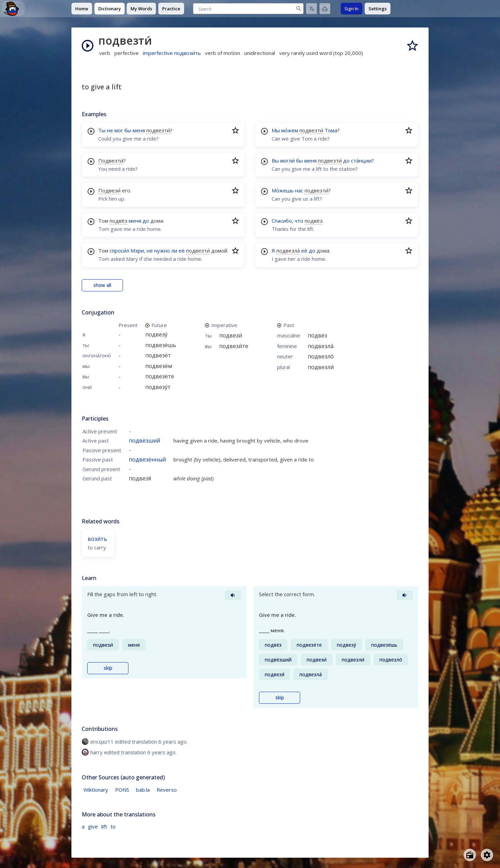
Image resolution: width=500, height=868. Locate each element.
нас (299, 190)
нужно (162, 251)
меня (139, 130)
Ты (102, 130)
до (146, 221)
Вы (275, 160)
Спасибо (282, 221)
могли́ (287, 160)
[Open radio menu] (470, 855)
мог (119, 130)
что (299, 221)
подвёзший (144, 441)
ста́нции (361, 160)
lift (104, 826)
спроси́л (119, 251)
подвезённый (147, 459)
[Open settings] (487, 855)
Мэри (137, 251)
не (110, 130)
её (182, 251)
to (113, 826)
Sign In (351, 9)
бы (128, 130)
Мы (276, 130)
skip (108, 668)
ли (174, 251)
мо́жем (290, 130)
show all (102, 285)
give (93, 826)
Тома (331, 130)
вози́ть (97, 539)
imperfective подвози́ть (172, 53)
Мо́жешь (283, 190)
